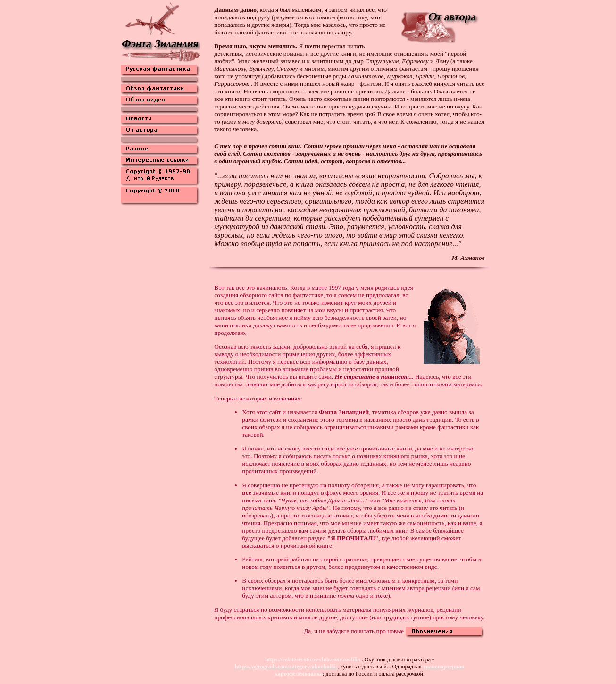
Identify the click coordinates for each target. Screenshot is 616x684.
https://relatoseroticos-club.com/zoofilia (313, 659)
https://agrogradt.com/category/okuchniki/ (286, 667)
